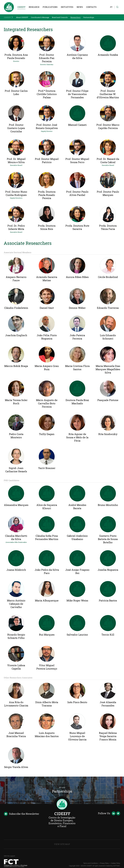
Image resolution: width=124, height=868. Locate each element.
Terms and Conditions (91, 863)
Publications (50, 7)
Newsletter (21, 814)
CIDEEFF (21, 7)
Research (34, 7)
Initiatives (67, 7)
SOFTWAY (116, 866)
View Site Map (62, 844)
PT (111, 7)
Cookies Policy (115, 863)
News (80, 7)
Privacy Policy (104, 863)
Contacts (91, 7)
